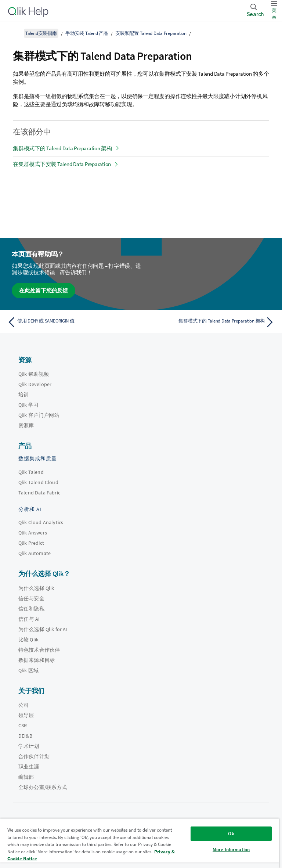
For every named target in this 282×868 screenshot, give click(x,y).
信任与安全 (31, 598)
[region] (140, 843)
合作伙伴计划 (34, 756)
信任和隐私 (31, 609)
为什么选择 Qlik (36, 588)
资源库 (26, 425)
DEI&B (25, 736)
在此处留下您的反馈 (44, 290)
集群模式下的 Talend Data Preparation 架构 (62, 148)
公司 (23, 705)
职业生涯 (29, 767)
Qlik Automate (35, 553)
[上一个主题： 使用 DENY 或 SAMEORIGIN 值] (72, 322)
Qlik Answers (33, 533)
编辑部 (26, 777)
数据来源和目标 (37, 660)
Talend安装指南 (41, 33)
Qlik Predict (31, 543)
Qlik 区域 (28, 670)
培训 (23, 395)
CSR (23, 725)
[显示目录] (15, 33)
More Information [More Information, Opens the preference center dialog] (231, 849)
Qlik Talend (31, 472)
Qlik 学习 (28, 405)
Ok (231, 834)
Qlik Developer (35, 384)
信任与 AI (29, 619)
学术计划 (29, 746)
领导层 (26, 715)
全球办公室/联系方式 (43, 787)
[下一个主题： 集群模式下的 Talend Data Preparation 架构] (210, 322)
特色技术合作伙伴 (39, 650)
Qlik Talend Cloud (38, 482)
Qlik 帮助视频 (34, 374)
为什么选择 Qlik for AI (43, 629)
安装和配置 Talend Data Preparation (151, 33)
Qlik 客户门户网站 (39, 415)
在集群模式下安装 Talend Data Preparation (62, 164)
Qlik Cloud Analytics (41, 522)
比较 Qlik (28, 640)
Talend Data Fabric (39, 493)
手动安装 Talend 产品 (87, 33)
